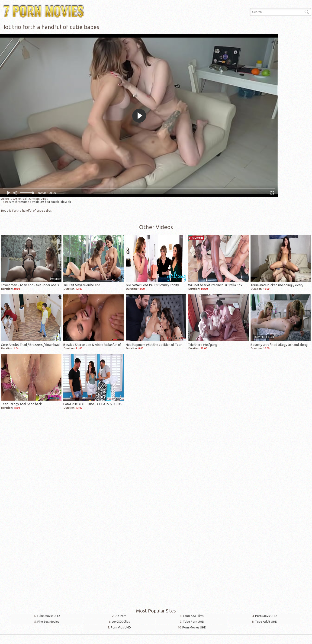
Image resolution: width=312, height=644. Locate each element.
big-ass (40, 202)
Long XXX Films (193, 616)
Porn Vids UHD (121, 627)
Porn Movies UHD (194, 627)
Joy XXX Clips (121, 622)
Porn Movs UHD (266, 616)
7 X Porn (121, 616)
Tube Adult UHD (266, 622)
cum (11, 202)
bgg (47, 202)
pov (32, 202)
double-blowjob (61, 202)
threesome (22, 202)
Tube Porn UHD (193, 622)
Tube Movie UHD (48, 616)
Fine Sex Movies (48, 622)
